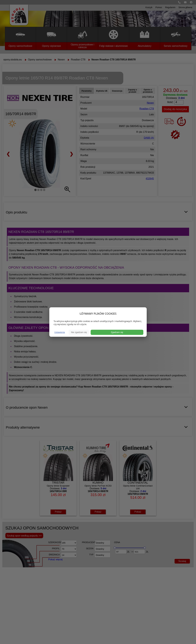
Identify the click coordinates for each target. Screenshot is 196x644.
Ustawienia (60, 332)
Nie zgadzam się (79, 332)
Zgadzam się (117, 332)
